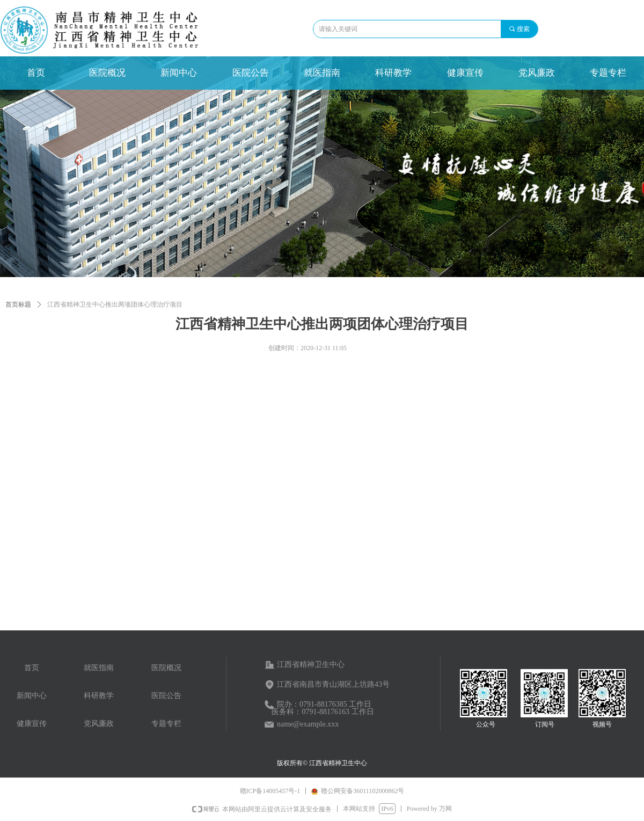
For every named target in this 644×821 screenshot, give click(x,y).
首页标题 (18, 304)
